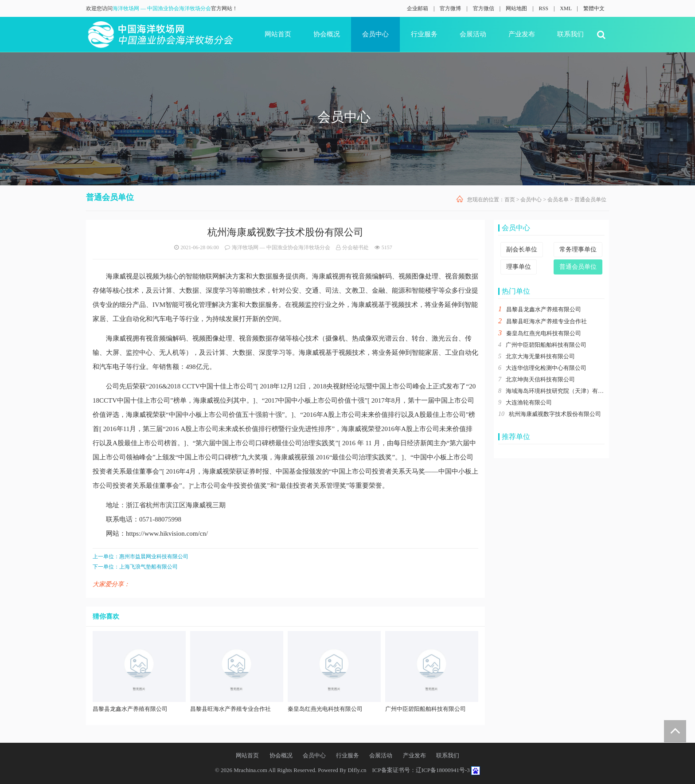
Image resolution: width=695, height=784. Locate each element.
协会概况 (327, 34)
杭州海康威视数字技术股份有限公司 (555, 414)
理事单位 (519, 267)
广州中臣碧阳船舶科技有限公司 (546, 345)
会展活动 (473, 34)
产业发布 (522, 34)
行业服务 (424, 34)
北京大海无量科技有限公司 (540, 356)
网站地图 (516, 8)
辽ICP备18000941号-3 (443, 770)
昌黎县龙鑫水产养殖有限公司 (544, 309)
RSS (544, 8)
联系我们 (570, 34)
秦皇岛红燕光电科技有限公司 (544, 333)
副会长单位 (522, 249)
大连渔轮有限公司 (529, 402)
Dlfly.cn (357, 770)
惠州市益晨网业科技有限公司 (154, 557)
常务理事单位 (578, 249)
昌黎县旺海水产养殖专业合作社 (547, 321)
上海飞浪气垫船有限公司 (148, 567)
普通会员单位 (590, 200)
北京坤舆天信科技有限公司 (540, 379)
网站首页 (278, 34)
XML (566, 8)
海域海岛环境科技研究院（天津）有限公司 (560, 391)
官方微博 (450, 8)
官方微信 (484, 8)
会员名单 (558, 200)
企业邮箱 (418, 8)
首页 (510, 200)
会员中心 (375, 34)
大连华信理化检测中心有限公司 (546, 368)
